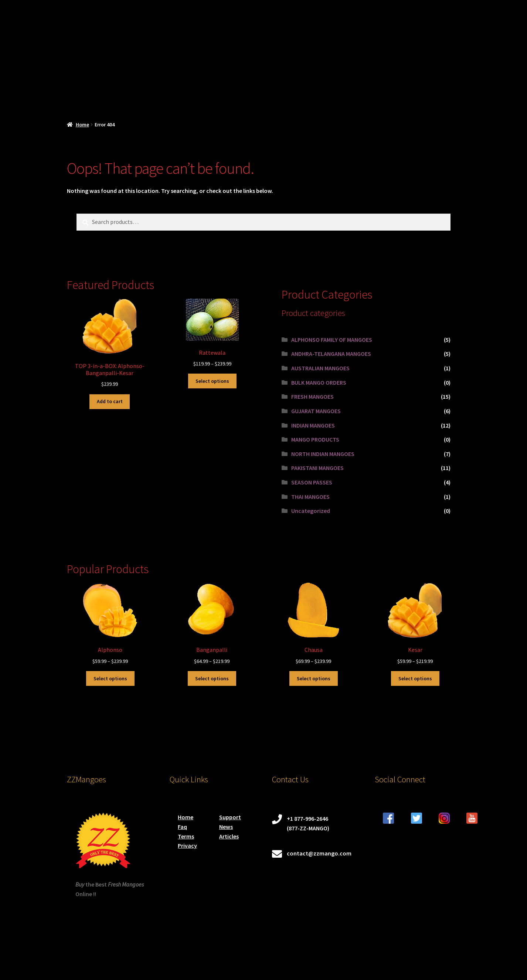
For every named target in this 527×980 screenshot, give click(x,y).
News (226, 827)
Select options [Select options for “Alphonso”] (110, 678)
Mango (278, 93)
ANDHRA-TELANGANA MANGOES (331, 354)
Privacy (187, 845)
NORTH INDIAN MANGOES (323, 454)
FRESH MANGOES (312, 397)
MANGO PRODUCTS (315, 439)
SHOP (130, 93)
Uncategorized (311, 511)
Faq (182, 827)
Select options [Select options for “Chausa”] (314, 678)
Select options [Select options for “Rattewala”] (212, 381)
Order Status (326, 93)
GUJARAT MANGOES (316, 411)
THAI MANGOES (310, 497)
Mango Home (84, 93)
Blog (362, 93)
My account (231, 93)
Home (82, 125)
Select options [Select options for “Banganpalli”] (212, 678)
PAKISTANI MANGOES (317, 468)
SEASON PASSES (312, 482)
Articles (229, 836)
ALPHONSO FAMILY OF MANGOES (332, 340)
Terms (186, 836)
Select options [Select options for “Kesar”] (415, 678)
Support (230, 817)
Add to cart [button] (110, 401)
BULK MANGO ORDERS (319, 382)
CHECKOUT (181, 93)
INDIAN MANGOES (313, 425)
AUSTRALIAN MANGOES (320, 368)
